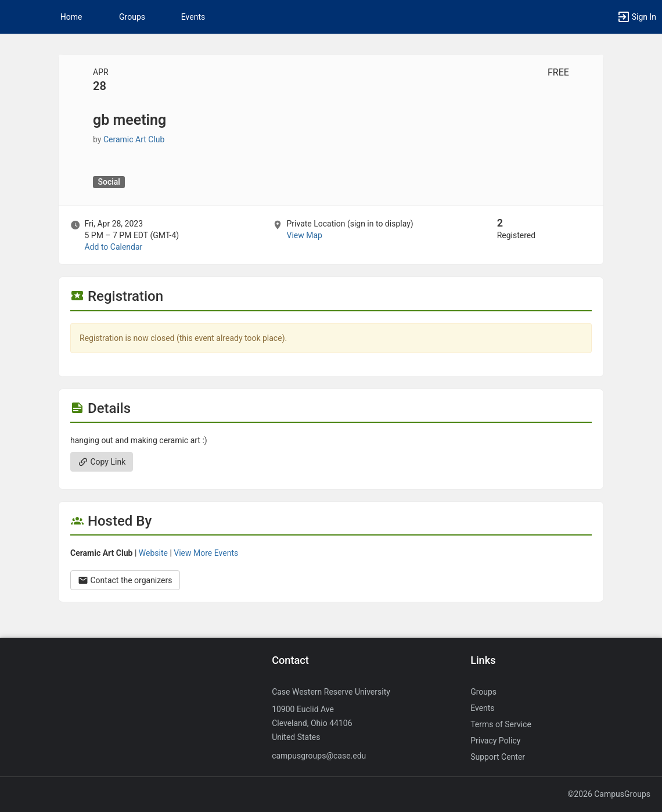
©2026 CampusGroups (609, 794)
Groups (132, 17)
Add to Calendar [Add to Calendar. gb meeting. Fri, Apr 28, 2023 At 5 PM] (113, 247)
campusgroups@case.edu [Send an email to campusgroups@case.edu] (319, 756)
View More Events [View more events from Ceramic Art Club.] (206, 553)
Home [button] (71, 17)
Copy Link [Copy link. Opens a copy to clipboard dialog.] (102, 462)
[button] (15, 17)
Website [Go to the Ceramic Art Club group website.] (153, 553)
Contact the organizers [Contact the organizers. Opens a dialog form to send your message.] (125, 580)
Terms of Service (501, 724)
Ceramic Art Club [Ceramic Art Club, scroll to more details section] (134, 139)
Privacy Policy (495, 741)
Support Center (498, 757)
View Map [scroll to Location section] (304, 235)
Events (193, 17)
